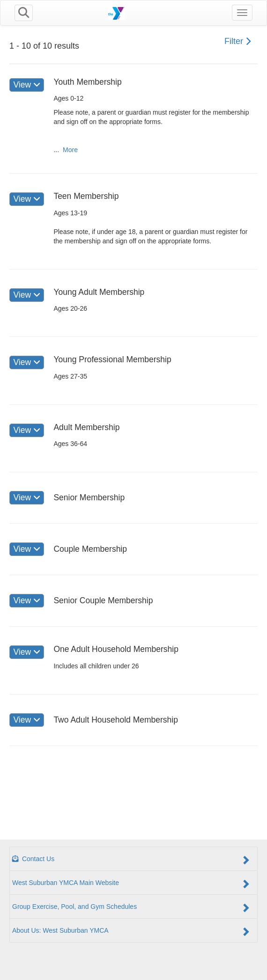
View (26, 85)
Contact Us (131, 860)
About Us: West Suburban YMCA (131, 931)
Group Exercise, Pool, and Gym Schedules (131, 907)
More (70, 150)
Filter (237, 41)
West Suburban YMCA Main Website (131, 884)
